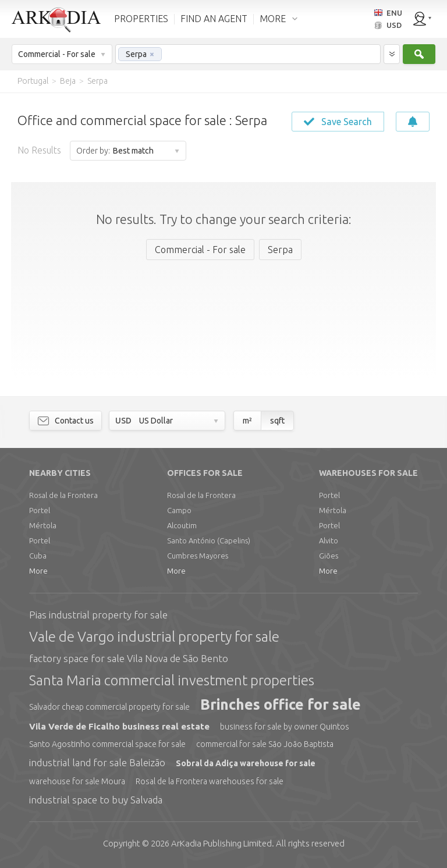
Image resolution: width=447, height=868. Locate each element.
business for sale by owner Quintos (285, 727)
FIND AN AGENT (214, 19)
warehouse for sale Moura (77, 781)
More (38, 571)
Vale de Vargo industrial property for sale (154, 637)
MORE (273, 19)
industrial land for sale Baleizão (97, 762)
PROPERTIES (141, 19)
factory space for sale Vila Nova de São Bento (129, 658)
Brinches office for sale (281, 705)
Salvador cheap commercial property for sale (109, 707)
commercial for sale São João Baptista (265, 744)
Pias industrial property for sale (98, 615)
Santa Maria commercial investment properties (172, 680)
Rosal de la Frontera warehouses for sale (210, 781)
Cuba (38, 556)
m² (247, 421)
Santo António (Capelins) (209, 540)
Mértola (43, 525)
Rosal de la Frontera (63, 495)
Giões (329, 556)
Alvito (329, 540)
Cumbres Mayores (198, 556)
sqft (277, 421)
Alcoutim (182, 525)
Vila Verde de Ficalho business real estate (119, 726)
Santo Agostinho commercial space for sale (107, 744)
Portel (40, 510)
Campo (179, 510)
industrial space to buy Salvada (96, 800)
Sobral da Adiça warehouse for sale (246, 763)
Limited (221, 843)
